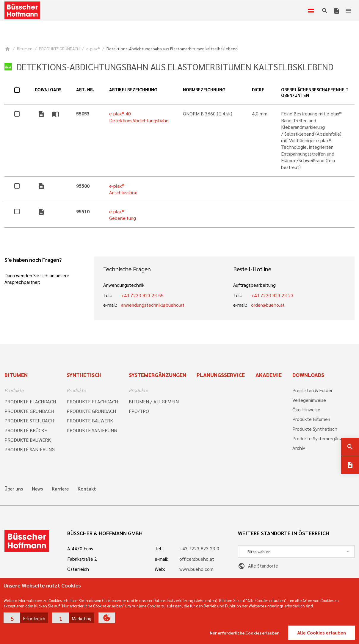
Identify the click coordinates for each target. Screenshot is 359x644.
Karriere (60, 489)
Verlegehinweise (309, 400)
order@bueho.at (268, 305)
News (37, 489)
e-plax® (93, 48)
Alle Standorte (258, 566)
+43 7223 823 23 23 (272, 295)
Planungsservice (221, 375)
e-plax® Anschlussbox (123, 189)
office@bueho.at (197, 559)
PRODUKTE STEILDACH (29, 420)
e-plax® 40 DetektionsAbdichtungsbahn (139, 117)
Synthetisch (84, 375)
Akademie (269, 375)
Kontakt (87, 489)
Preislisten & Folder (312, 390)
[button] (26, 618)
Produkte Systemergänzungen (323, 438)
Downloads (308, 375)
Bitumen (25, 48)
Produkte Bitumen (311, 419)
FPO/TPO (139, 411)
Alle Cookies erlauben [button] (322, 633)
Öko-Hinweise (306, 409)
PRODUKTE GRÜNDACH (59, 48)
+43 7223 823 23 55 (142, 295)
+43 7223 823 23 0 (199, 548)
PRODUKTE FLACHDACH (30, 401)
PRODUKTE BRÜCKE (26, 430)
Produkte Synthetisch (315, 429)
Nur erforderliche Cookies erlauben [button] (245, 633)
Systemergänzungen (157, 375)
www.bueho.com (196, 569)
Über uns (14, 489)
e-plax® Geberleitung (123, 215)
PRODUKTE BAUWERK (28, 440)
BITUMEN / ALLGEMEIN (154, 401)
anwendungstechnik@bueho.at (153, 305)
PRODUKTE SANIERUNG (30, 449)
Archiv (299, 448)
